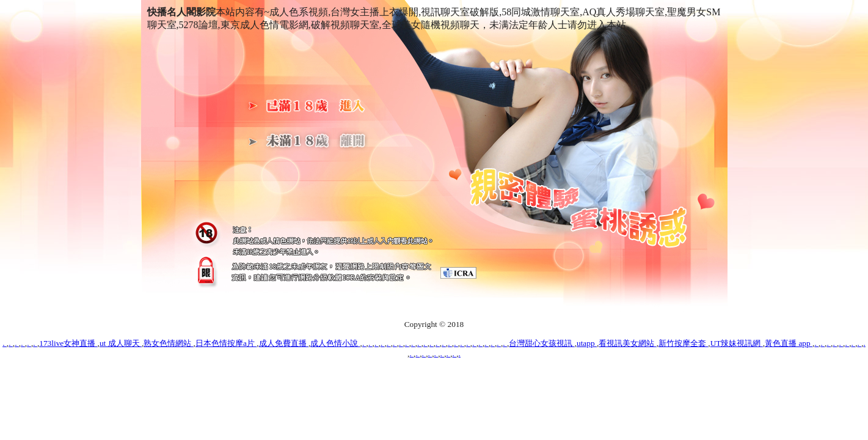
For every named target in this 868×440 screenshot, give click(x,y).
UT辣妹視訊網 (737, 343)
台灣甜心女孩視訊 (542, 343)
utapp (587, 343)
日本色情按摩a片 (226, 343)
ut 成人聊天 (121, 343)
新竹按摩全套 (683, 343)
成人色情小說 (335, 343)
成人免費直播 (284, 343)
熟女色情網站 (168, 343)
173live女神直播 (68, 343)
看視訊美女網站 (627, 343)
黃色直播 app (789, 343)
